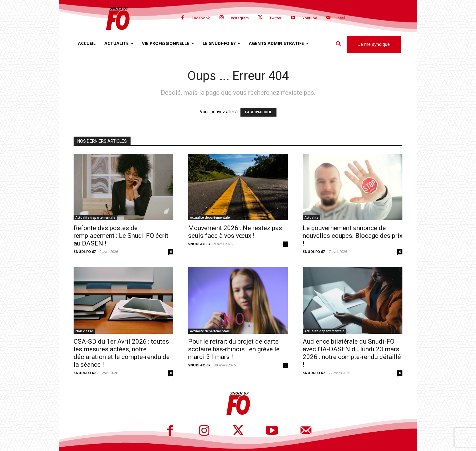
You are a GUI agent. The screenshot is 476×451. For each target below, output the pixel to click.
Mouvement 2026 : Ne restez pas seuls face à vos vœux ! (235, 232)
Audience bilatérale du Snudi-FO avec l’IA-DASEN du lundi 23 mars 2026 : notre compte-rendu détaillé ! (352, 353)
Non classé (84, 331)
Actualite (311, 218)
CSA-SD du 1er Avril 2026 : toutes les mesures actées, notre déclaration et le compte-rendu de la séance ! (122, 353)
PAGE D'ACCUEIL (258, 112)
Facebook (201, 18)
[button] (339, 44)
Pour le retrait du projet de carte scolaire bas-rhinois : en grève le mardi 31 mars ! (234, 349)
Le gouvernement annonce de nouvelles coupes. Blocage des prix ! (353, 236)
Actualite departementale (95, 218)
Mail (341, 18)
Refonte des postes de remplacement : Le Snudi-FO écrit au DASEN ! (121, 236)
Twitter (275, 18)
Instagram (240, 18)
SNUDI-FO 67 (85, 251)
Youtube (310, 18)
